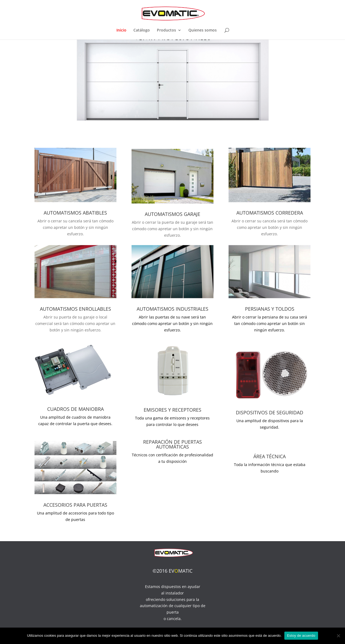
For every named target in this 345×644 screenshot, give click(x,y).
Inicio (121, 30)
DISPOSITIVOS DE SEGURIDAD (270, 412)
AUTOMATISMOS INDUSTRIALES (172, 309)
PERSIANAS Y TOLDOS (270, 309)
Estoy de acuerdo (301, 636)
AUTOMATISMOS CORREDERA (270, 213)
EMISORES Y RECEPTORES (172, 410)
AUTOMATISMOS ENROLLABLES (75, 309)
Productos (166, 30)
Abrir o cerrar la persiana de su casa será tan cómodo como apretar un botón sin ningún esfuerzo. (270, 323)
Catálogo (142, 30)
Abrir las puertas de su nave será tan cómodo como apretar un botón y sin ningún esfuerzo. (172, 323)
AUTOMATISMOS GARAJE (172, 214)
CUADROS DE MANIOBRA (75, 409)
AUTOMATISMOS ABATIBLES (75, 213)
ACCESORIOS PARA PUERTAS (75, 505)
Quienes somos (203, 30)
